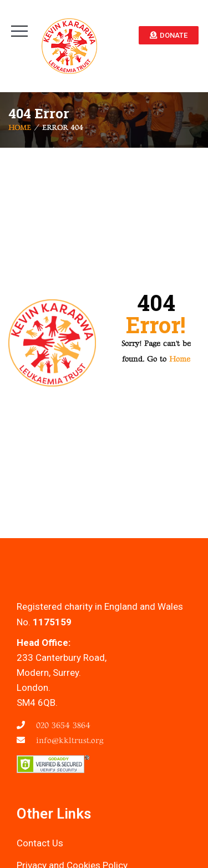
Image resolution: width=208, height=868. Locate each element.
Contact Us (40, 843)
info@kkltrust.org (69, 741)
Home (20, 128)
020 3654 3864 (62, 726)
